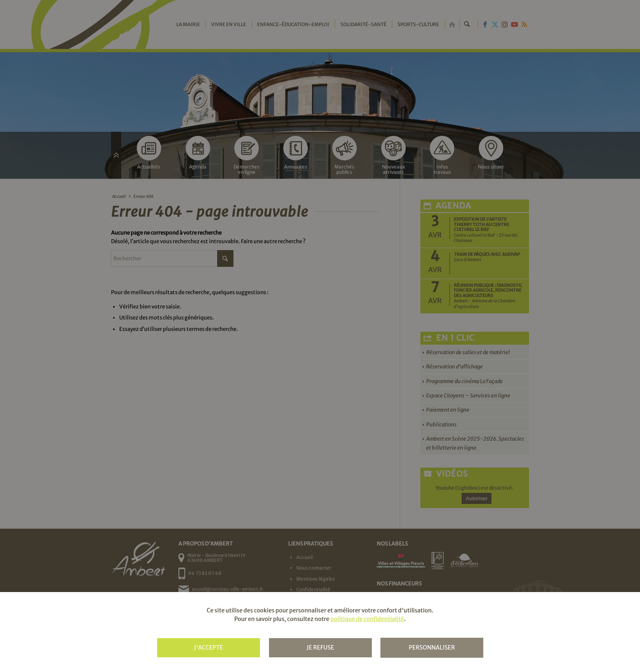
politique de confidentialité (367, 619)
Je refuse (320, 648)
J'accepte (208, 648)
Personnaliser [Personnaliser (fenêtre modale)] (432, 648)
